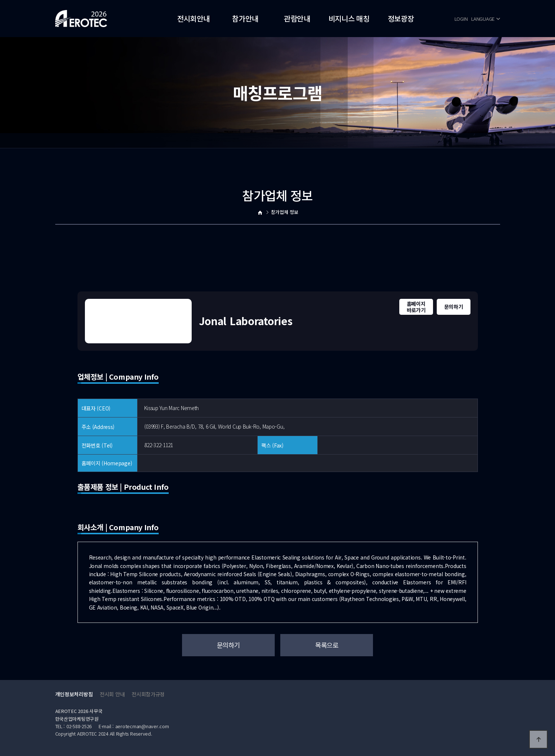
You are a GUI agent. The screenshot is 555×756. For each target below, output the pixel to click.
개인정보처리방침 (74, 694)
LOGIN (461, 19)
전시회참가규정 (148, 694)
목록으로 (327, 645)
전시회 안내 (112, 694)
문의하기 (454, 307)
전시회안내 (194, 18)
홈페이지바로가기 (416, 307)
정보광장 (401, 18)
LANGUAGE (485, 19)
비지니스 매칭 (349, 18)
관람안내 (297, 18)
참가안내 (245, 18)
